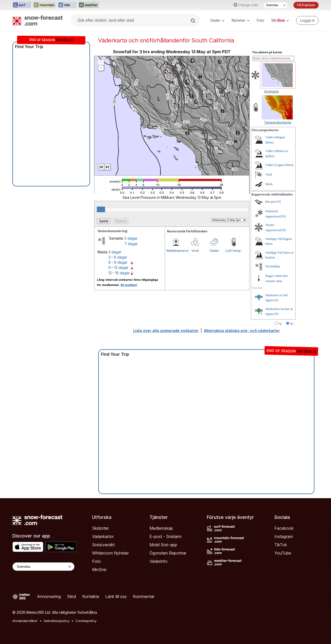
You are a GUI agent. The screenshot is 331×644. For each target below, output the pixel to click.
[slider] (101, 209)
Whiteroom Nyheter (110, 553)
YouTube (283, 553)
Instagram (284, 536)
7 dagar (131, 244)
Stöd (72, 596)
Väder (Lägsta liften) (279, 165)
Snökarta (271, 91)
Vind (195, 251)
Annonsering (49, 596)
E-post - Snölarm (165, 536)
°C (280, 324)
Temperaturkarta (278, 122)
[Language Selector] (43, 567)
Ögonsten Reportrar (168, 553)
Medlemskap (161, 528)
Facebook (284, 528)
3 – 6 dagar (118, 257)
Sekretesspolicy (57, 621)
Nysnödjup (273, 266)
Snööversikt (103, 545)
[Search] (193, 21)
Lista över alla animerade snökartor (166, 331)
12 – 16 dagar (119, 273)
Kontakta (91, 596)
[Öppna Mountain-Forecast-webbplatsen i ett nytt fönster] (44, 5)
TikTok (281, 545)
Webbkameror (176, 251)
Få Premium (306, 5)
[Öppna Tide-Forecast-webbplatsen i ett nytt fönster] (67, 5)
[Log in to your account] (307, 20)
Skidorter (100, 528)
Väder (217, 20)
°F (292, 324)
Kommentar (144, 596)
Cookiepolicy (86, 621)
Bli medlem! (129, 285)
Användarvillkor (25, 621)
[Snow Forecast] (37, 20)
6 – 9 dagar (118, 262)
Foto (261, 20)
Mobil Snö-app (163, 545)
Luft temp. (234, 251)
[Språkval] (276, 5)
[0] (279, 202)
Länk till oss (116, 596)
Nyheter (241, 20)
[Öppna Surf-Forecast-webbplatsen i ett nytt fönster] (22, 5)
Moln (269, 184)
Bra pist (271, 202)
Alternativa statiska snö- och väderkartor (242, 331)
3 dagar (131, 238)
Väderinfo (159, 561)
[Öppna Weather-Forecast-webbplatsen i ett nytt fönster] (89, 5)
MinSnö (99, 570)
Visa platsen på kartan (267, 52)
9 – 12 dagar (118, 267)
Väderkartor (103, 536)
